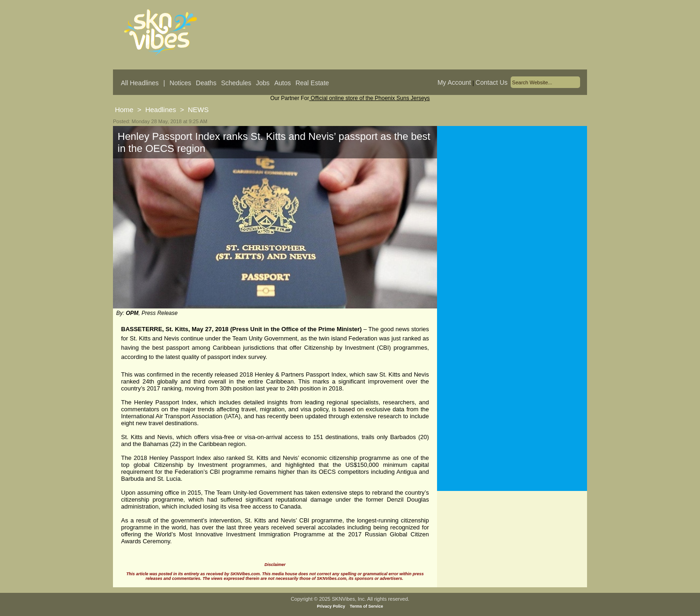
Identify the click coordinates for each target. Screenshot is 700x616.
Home (124, 110)
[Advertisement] (512, 217)
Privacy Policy (331, 606)
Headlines (161, 110)
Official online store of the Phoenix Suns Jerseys (370, 98)
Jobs (263, 83)
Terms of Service (367, 606)
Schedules (236, 83)
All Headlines (140, 83)
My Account (454, 82)
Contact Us (491, 82)
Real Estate (312, 83)
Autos (282, 83)
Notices (180, 83)
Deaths (206, 83)
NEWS (198, 110)
